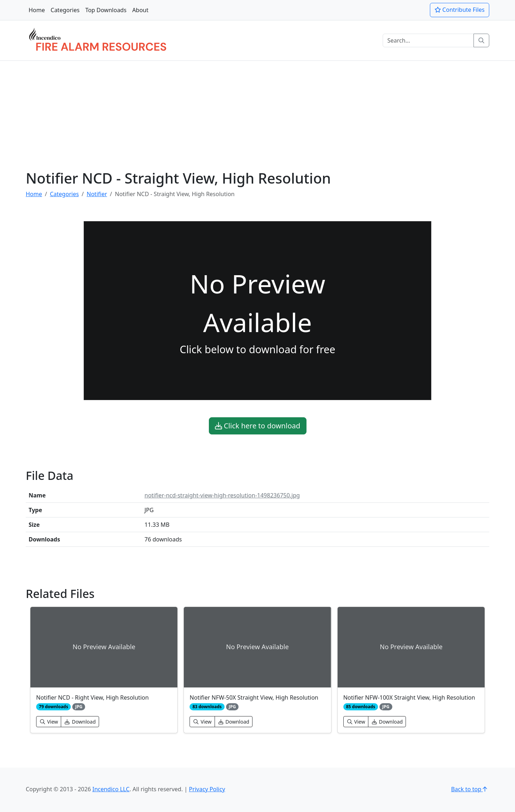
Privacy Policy (207, 789)
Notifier (97, 194)
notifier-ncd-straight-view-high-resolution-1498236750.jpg (222, 495)
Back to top (470, 789)
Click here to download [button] (258, 426)
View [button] (49, 722)
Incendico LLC (111, 789)
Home (37, 10)
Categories (65, 10)
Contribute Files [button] (460, 10)
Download (80, 722)
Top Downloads (106, 10)
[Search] (428, 40)
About (140, 10)
